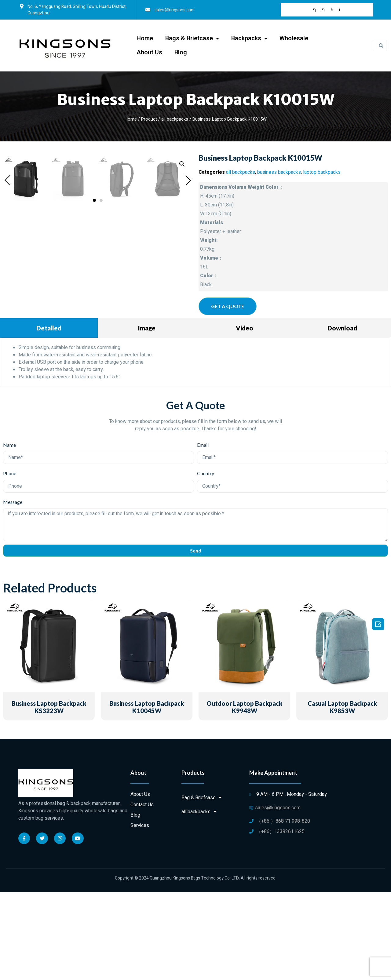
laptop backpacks (322, 172)
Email (203, 533)
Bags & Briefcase (192, 39)
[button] (94, 390)
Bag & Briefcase (202, 885)
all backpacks (175, 119)
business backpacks (279, 172)
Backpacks (249, 39)
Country (206, 561)
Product (149, 119)
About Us (149, 52)
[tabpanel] (195, 450)
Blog (181, 52)
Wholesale (294, 38)
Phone (10, 561)
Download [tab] (342, 416)
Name (9, 533)
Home (145, 38)
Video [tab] (245, 416)
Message (13, 590)
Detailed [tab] (49, 416)
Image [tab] (147, 416)
